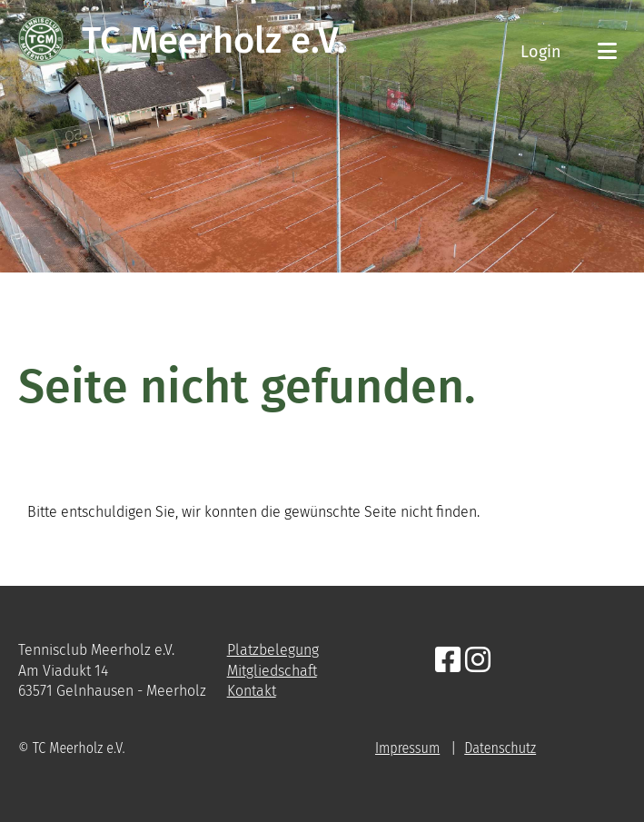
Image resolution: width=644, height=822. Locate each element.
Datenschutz (500, 748)
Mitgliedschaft (272, 671)
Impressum (407, 748)
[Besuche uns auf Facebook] (448, 660)
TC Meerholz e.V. (214, 41)
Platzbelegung (273, 650)
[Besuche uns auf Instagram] (478, 660)
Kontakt (252, 691)
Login (541, 52)
